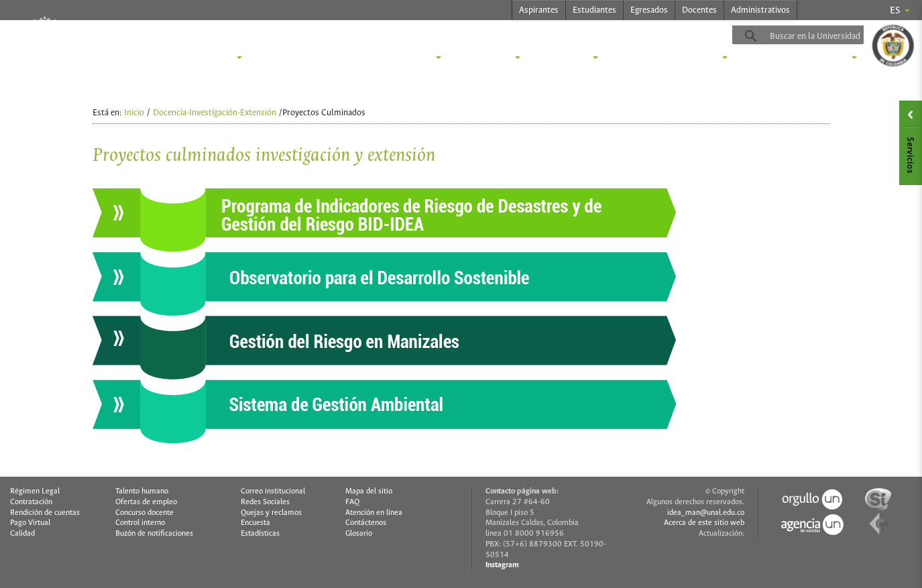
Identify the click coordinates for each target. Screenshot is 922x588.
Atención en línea (374, 513)
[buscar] (820, 36)
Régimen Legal (35, 491)
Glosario (359, 534)
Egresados (649, 10)
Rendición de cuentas (45, 513)
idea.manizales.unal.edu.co (267, 34)
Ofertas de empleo (146, 502)
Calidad (22, 534)
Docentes (699, 10)
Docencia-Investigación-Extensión (215, 113)
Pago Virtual (30, 523)
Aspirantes (539, 10)
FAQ (352, 502)
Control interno (140, 523)
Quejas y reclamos (271, 513)
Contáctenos (366, 523)
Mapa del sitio (369, 491)
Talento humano (142, 491)
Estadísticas (260, 534)
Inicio (134, 113)
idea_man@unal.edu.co (706, 513)
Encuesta (255, 523)
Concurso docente (145, 513)
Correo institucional (273, 491)
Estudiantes (594, 10)
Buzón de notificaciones (154, 534)
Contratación (31, 502)
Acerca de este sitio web (704, 523)
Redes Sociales (265, 502)
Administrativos (760, 10)
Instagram (502, 565)
